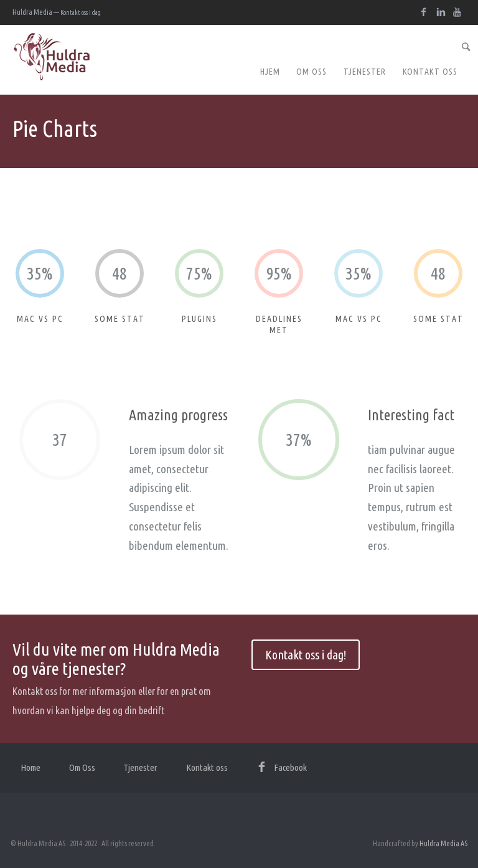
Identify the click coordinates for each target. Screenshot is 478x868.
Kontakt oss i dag (81, 12)
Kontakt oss (430, 72)
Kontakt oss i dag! (306, 655)
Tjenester (365, 72)
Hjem (270, 72)
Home (30, 767)
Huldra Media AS (443, 843)
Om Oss (312, 72)
